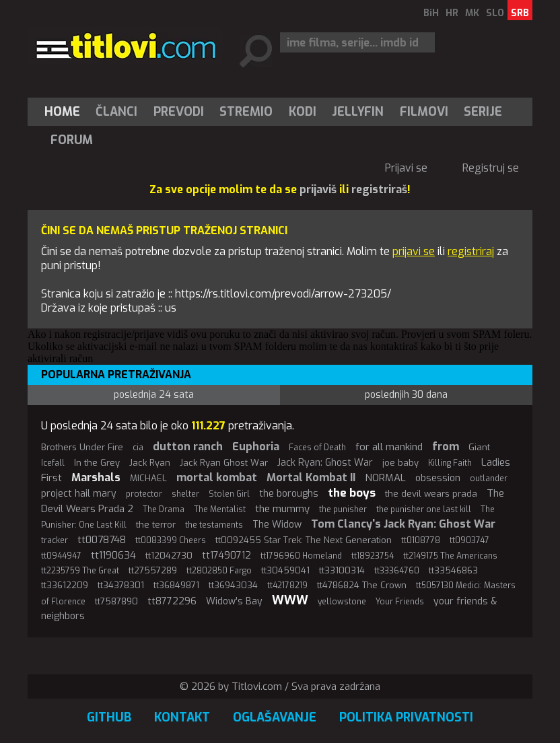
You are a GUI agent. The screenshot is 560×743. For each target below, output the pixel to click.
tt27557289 (153, 570)
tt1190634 (113, 555)
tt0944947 (61, 556)
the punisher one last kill (424, 509)
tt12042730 (169, 556)
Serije (483, 112)
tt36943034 (233, 585)
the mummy (282, 509)
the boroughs (289, 494)
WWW (290, 600)
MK (472, 13)
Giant (479, 447)
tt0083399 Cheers (171, 540)
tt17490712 (226, 556)
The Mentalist (220, 509)
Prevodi (179, 112)
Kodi (303, 112)
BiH (431, 13)
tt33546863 (453, 570)
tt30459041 (285, 570)
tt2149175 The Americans (450, 556)
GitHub (109, 717)
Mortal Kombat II (311, 477)
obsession (438, 478)
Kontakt (182, 717)
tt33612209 (65, 585)
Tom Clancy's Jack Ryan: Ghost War (403, 524)
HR (452, 13)
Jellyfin (358, 112)
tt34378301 (121, 585)
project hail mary (79, 494)
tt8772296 (172, 601)
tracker (55, 540)
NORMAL (385, 478)
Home (62, 112)
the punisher (343, 509)
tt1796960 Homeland (301, 556)
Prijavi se (406, 168)
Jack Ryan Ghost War (224, 463)
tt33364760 (397, 571)
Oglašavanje (275, 717)
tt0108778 (421, 540)
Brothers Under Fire (82, 447)
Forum (72, 140)
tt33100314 (342, 570)
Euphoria (256, 447)
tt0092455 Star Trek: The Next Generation (304, 540)
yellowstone (342, 602)
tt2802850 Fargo (219, 571)
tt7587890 (116, 601)
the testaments (214, 525)
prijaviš (318, 189)
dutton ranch (188, 447)
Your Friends (400, 602)
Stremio (246, 112)
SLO (495, 13)
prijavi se (414, 251)
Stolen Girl (229, 494)
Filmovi (424, 112)
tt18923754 (373, 556)
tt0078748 (102, 540)
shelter (185, 494)
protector (144, 494)
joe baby (400, 463)
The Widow (277, 525)
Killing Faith (450, 463)
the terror (156, 525)
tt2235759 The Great (80, 571)
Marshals (96, 477)
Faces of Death (317, 448)
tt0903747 (469, 540)
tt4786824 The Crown (362, 585)
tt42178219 (287, 586)
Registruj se (491, 168)
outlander (489, 479)
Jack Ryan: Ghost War (325, 463)
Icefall (53, 463)
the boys (352, 493)
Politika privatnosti (406, 717)
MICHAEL (148, 478)
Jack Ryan (150, 463)
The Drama (164, 509)
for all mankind (389, 447)
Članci (116, 112)
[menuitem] (65, 112)
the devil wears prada (431, 494)
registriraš (379, 189)
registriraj (471, 251)
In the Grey (97, 463)
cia (138, 448)
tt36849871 (176, 585)
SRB (520, 13)
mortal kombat (217, 477)
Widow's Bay (234, 601)
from (446, 447)
